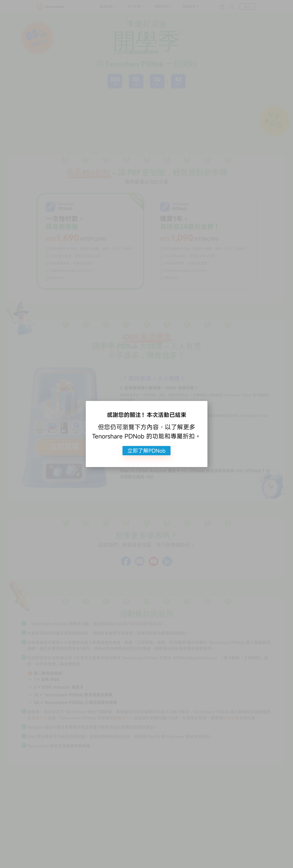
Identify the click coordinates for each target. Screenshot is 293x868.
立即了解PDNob (146, 451)
